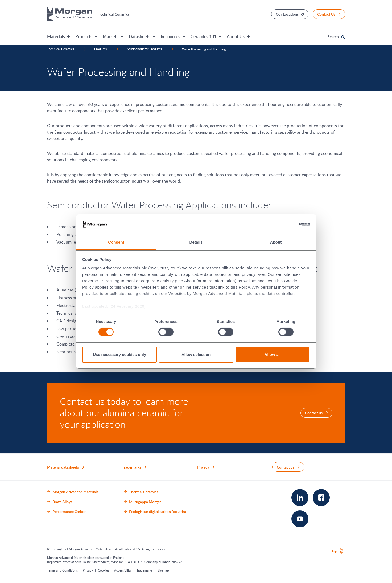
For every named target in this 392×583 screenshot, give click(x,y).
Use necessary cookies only (119, 354)
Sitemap (163, 570)
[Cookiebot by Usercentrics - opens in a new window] (286, 224)
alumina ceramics (148, 153)
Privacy (88, 570)
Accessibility (123, 570)
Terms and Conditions (62, 570)
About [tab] (276, 242)
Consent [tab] (116, 242)
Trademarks (145, 570)
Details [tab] (196, 242)
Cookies (104, 570)
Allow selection (196, 354)
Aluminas (65, 290)
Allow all (273, 354)
